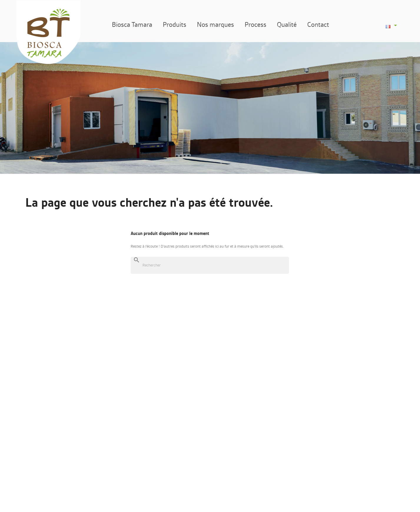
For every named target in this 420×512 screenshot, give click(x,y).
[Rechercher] (210, 265)
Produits (181, 24)
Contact (324, 24)
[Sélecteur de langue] (394, 25)
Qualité (293, 24)
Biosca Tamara (138, 24)
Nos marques (222, 24)
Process (262, 24)
